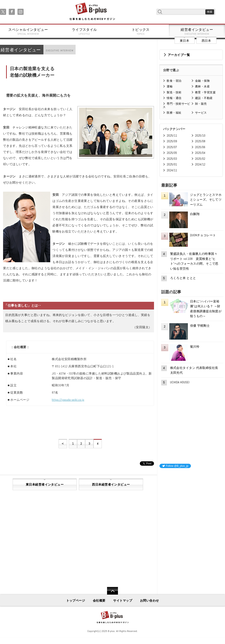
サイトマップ (123, 601)
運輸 (170, 86)
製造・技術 (174, 92)
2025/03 (172, 159)
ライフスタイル (85, 31)
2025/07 (172, 147)
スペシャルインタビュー (28, 31)
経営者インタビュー (197, 31)
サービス (201, 113)
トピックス (141, 31)
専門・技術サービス (176, 105)
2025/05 (172, 153)
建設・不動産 (204, 98)
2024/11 (172, 170)
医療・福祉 (174, 113)
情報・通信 (174, 98)
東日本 (184, 41)
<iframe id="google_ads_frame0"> (160, 529)
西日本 (206, 41)
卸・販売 (201, 104)
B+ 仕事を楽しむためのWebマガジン (92, 12)
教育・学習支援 (205, 92)
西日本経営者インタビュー (111, 484)
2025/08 (200, 141)
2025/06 (200, 147)
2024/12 (200, 164)
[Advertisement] (192, 499)
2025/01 (172, 164)
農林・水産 (202, 86)
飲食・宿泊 (174, 81)
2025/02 (200, 159)
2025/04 (200, 153)
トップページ (76, 601)
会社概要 (99, 601)
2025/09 (172, 141)
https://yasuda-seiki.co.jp (68, 400)
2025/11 (172, 136)
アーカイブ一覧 (179, 55)
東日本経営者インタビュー (45, 484)
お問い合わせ (150, 601)
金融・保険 (202, 81)
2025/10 (200, 136)
